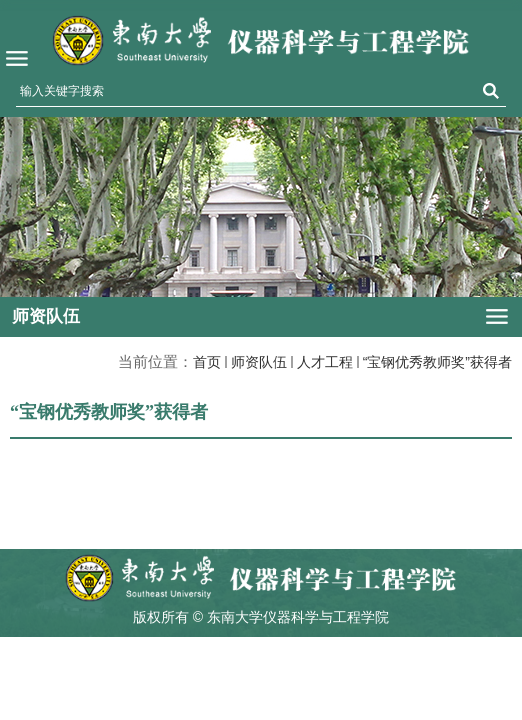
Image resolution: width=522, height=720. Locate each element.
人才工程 (325, 362)
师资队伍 (259, 362)
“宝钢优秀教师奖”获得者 (437, 362)
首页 (207, 362)
